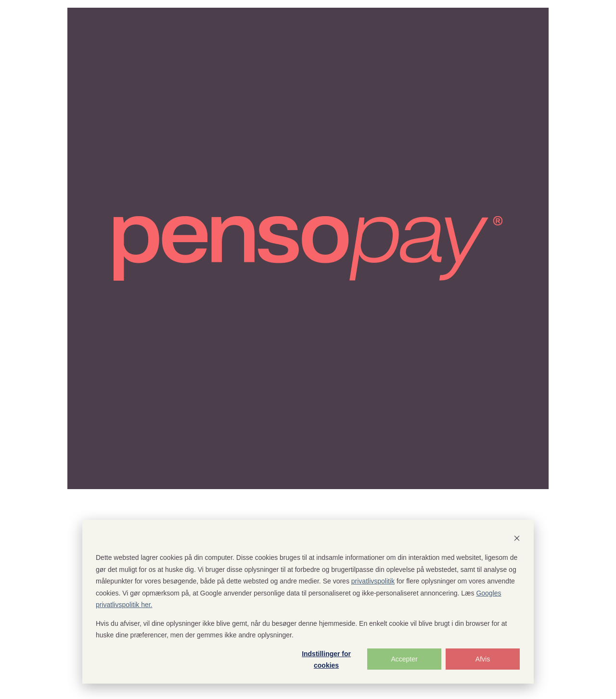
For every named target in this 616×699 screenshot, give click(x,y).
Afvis (483, 659)
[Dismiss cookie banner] (517, 539)
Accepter (404, 659)
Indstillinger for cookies (326, 660)
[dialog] (308, 602)
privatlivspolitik (373, 581)
